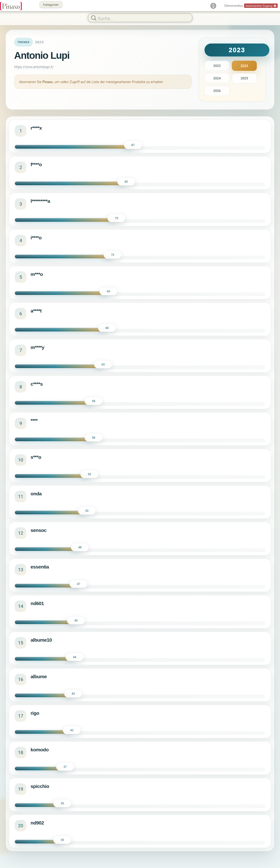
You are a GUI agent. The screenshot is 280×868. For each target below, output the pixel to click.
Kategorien (51, 5)
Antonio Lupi (42, 55)
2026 (217, 91)
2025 (244, 78)
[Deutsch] (213, 6)
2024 (217, 78)
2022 (217, 66)
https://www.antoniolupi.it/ (34, 67)
